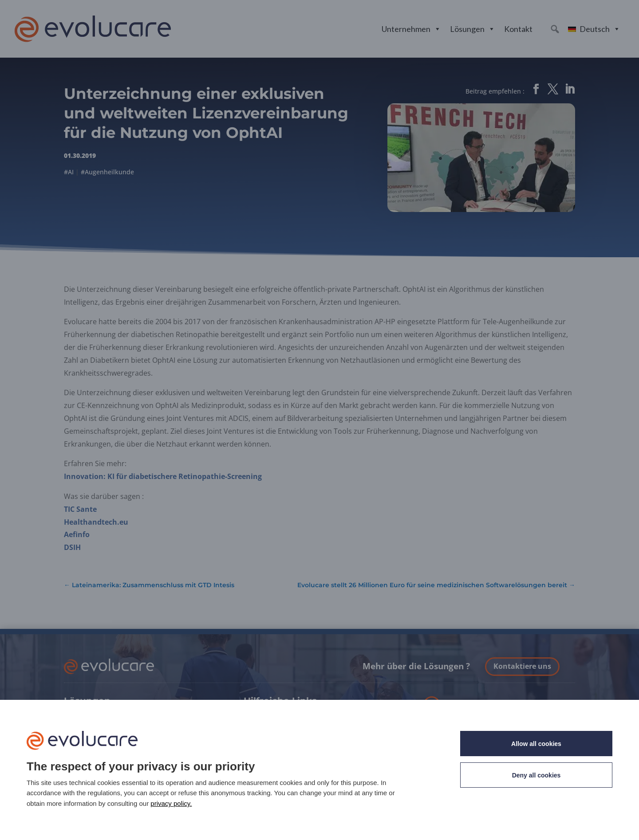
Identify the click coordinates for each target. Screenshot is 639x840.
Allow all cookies (536, 744)
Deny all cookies (536, 775)
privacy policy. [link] (171, 803)
